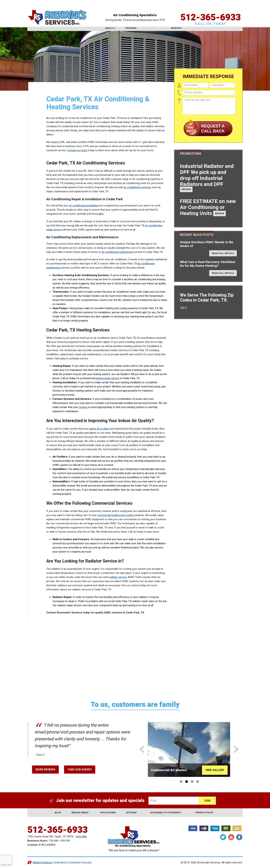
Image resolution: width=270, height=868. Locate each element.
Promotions (191, 154)
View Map (81, 837)
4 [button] (198, 782)
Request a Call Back (213, 128)
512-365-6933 (211, 11)
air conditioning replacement (118, 252)
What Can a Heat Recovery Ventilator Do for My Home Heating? (208, 264)
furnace (83, 407)
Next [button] (237, 749)
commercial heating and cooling (115, 515)
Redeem (186, 189)
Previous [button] (142, 749)
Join (207, 801)
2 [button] (187, 782)
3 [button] (192, 782)
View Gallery (215, 770)
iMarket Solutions (42, 862)
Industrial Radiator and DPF (207, 175)
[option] (189, 749)
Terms (9, 864)
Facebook (239, 837)
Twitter (223, 837)
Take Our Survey (80, 770)
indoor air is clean (99, 429)
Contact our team (77, 150)
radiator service (118, 577)
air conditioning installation (84, 206)
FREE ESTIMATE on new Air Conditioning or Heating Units (208, 207)
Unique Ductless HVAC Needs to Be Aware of (207, 244)
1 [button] (181, 782)
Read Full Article (223, 253)
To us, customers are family (135, 705)
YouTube (231, 837)
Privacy (3, 864)
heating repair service (107, 378)
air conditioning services (137, 187)
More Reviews (45, 770)
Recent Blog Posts (197, 235)
